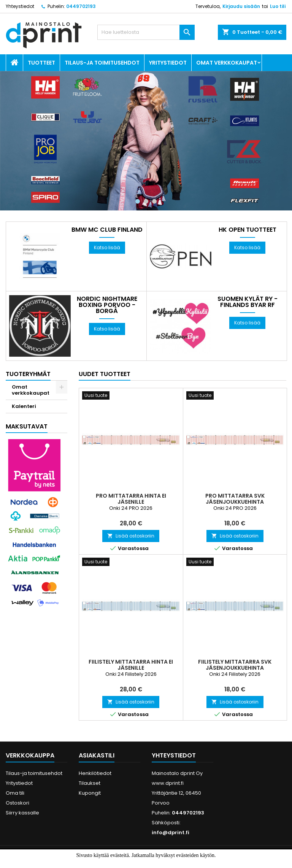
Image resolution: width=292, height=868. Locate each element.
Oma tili (15, 793)
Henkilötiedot (95, 773)
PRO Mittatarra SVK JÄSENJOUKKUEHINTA (235, 499)
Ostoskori (17, 803)
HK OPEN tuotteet (248, 230)
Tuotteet (41, 63)
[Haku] (146, 32)
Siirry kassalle (22, 813)
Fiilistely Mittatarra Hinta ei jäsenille (131, 665)
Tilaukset (90, 783)
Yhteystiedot (20, 6)
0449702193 (81, 6)
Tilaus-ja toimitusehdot (102, 63)
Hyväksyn (133, 863)
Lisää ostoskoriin (131, 536)
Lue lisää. (163, 863)
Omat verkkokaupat (227, 63)
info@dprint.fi (171, 832)
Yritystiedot (168, 63)
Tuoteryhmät (28, 374)
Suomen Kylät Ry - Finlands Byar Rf (248, 302)
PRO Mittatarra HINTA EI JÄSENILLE (131, 499)
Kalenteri (24, 406)
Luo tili (278, 6)
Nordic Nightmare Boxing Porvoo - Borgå (107, 305)
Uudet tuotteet (105, 374)
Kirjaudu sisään (241, 6)
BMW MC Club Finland (107, 230)
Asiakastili (97, 755)
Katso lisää (107, 247)
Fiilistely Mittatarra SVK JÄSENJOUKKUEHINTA (235, 665)
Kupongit (90, 793)
